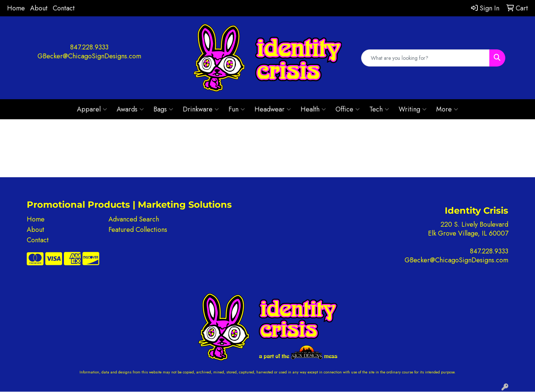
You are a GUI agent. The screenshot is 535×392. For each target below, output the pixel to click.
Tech (379, 109)
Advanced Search (134, 219)
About (39, 8)
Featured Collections (138, 230)
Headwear (273, 109)
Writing (413, 109)
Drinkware (201, 109)
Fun (237, 109)
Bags (163, 109)
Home (16, 8)
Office (348, 109)
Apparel (92, 109)
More (447, 109)
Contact (64, 8)
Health (313, 109)
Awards (130, 109)
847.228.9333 (89, 47)
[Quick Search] (425, 58)
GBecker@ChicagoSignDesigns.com (89, 56)
